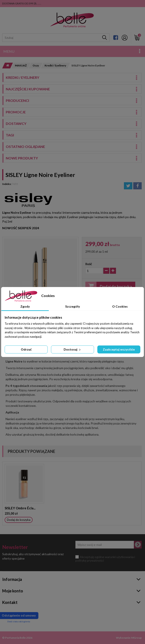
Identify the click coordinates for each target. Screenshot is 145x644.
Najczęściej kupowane (28, 89)
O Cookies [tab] (120, 306)
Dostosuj (72, 349)
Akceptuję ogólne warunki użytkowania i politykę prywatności (105, 559)
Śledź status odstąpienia (19, 622)
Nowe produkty (22, 158)
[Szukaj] (105, 38)
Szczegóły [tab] (72, 306)
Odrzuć (26, 349)
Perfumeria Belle (15, 638)
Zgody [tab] (25, 306)
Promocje (16, 112)
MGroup (136, 638)
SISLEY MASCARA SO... (22, 508)
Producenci (17, 100)
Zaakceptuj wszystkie (119, 349)
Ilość (89, 264)
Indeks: (7, 184)
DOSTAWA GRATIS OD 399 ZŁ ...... (22, 3)
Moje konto (13, 591)
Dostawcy (16, 123)
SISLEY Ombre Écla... (64, 508)
